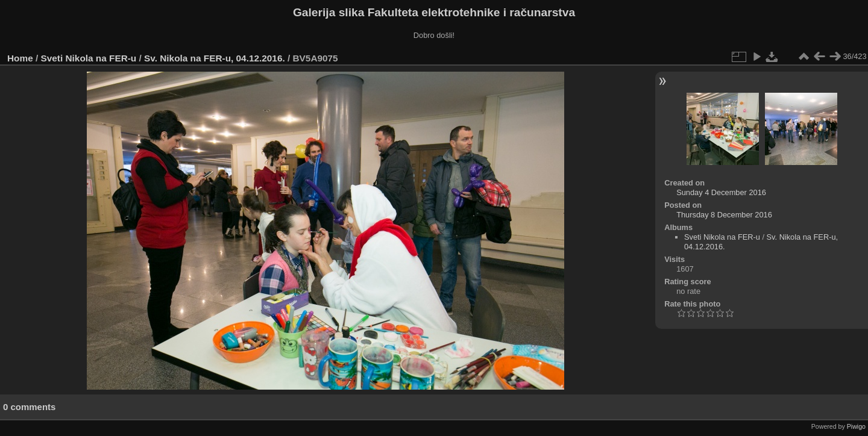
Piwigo (856, 426)
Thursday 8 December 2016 (724, 215)
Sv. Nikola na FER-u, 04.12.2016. (215, 58)
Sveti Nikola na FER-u (89, 58)
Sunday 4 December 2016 (721, 192)
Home (20, 58)
